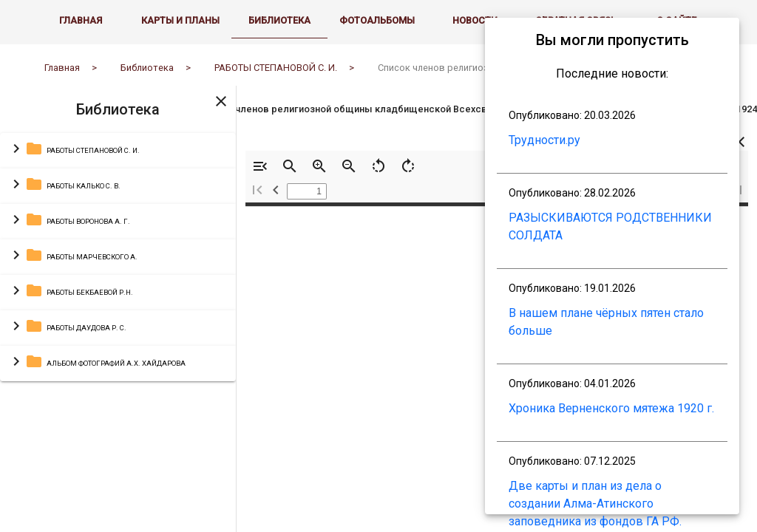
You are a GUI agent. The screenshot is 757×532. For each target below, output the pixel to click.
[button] (118, 162)
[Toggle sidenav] (221, 112)
